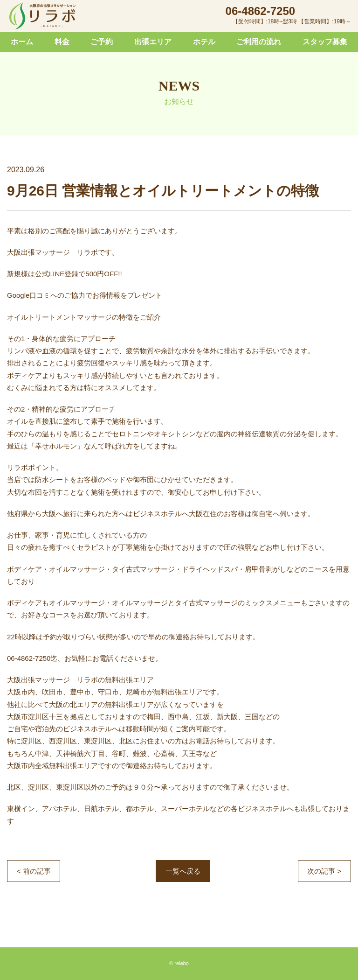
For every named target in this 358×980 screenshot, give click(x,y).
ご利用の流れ (259, 42)
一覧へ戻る (183, 871)
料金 (62, 42)
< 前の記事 (34, 871)
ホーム (22, 42)
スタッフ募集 (325, 42)
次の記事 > (324, 871)
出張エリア (153, 42)
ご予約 (102, 42)
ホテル (204, 42)
